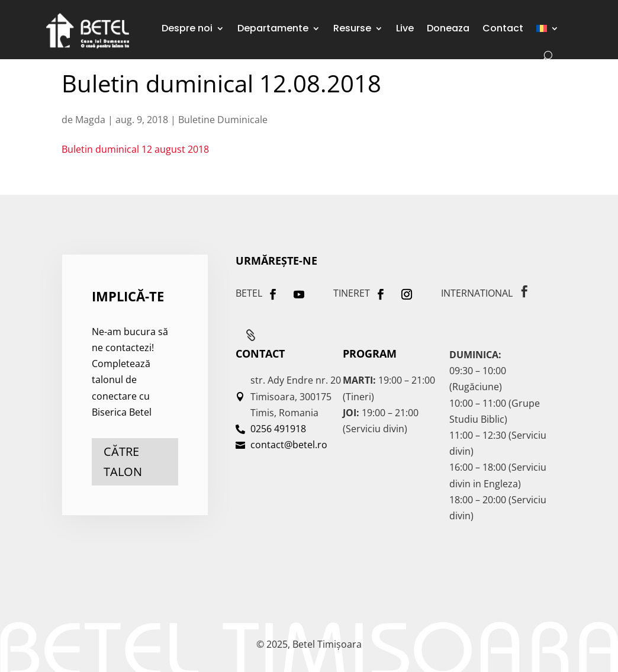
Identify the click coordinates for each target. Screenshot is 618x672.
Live (405, 28)
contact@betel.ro (289, 445)
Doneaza (448, 28)
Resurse (352, 28)
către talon (123, 462)
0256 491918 (278, 429)
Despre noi (187, 28)
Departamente (273, 28)
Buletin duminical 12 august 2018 (135, 149)
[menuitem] (548, 28)
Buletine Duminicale (223, 120)
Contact (503, 28)
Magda (90, 120)
